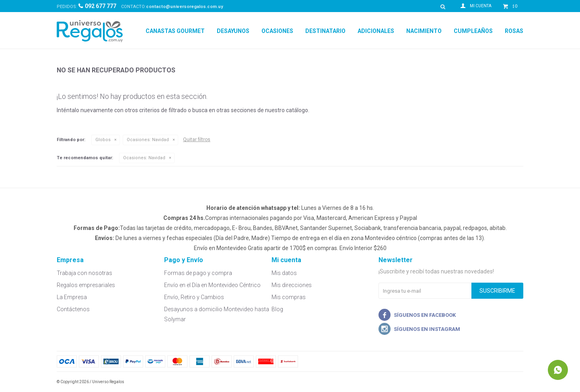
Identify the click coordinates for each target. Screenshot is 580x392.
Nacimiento (424, 31)
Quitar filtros (197, 140)
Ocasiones (277, 31)
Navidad (148, 140)
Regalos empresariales (86, 285)
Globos (103, 140)
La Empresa (72, 297)
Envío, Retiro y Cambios (194, 297)
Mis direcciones (292, 285)
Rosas (514, 31)
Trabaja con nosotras (84, 273)
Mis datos (284, 273)
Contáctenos (73, 309)
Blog (277, 309)
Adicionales (376, 31)
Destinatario (325, 31)
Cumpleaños (473, 31)
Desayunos (233, 31)
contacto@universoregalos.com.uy (185, 7)
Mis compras (289, 297)
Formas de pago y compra (198, 273)
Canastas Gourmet (175, 31)
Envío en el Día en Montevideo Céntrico (212, 285)
